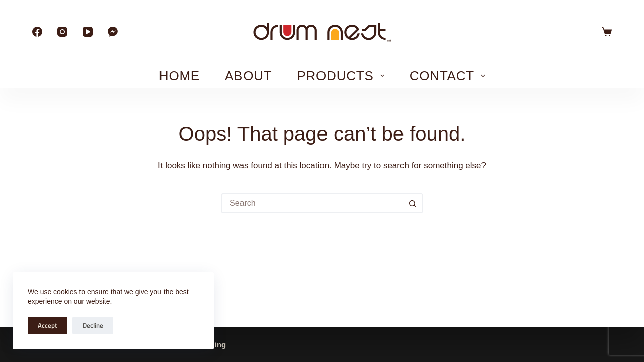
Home (179, 76)
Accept (48, 325)
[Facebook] (37, 32)
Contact (449, 76)
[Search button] (413, 203)
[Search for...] (312, 203)
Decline (93, 325)
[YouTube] (88, 32)
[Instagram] (62, 32)
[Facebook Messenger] (113, 32)
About (248, 76)
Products (342, 76)
